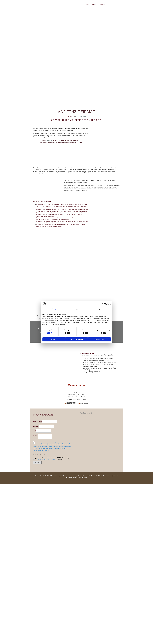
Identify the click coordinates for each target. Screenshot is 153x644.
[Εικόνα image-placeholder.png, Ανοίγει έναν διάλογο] (43, 246)
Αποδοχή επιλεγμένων (77, 339)
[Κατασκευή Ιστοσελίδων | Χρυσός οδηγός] (32, 480)
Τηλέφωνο (36, 426)
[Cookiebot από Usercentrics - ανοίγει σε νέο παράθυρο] (104, 304)
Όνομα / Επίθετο (37, 421)
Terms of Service (53, 460)
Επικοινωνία (102, 4)
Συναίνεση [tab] (53, 309)
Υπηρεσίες (94, 4)
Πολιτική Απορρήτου (39, 460)
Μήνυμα (35, 435)
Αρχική (87, 4)
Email (34, 431)
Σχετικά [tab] (100, 309)
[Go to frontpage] (43, 8)
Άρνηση (54, 339)
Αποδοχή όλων (99, 339)
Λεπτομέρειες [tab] (77, 309)
